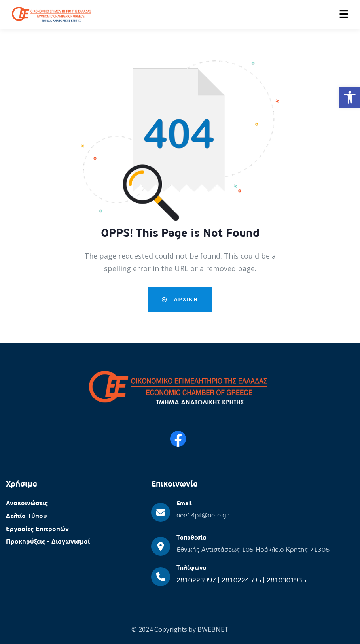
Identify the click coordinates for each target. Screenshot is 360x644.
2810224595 (242, 581)
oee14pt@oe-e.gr (203, 516)
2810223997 (197, 581)
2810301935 (286, 581)
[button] (350, 97)
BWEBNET (213, 629)
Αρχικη (180, 299)
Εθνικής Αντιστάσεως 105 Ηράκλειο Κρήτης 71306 (253, 550)
